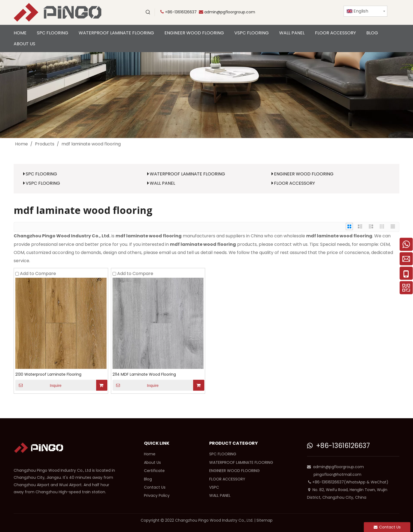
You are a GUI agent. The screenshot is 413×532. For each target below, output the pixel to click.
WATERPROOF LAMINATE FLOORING (187, 174)
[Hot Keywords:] (148, 12)
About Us (152, 462)
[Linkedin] (321, 12)
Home (150, 454)
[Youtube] (287, 12)
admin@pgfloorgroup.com (230, 12)
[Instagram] (332, 12)
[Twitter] (298, 12)
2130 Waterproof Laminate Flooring (48, 374)
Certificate (154, 471)
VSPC (214, 487)
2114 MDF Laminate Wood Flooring (144, 374)
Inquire (38, 385)
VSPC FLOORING (43, 183)
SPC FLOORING (41, 174)
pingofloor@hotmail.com (337, 474)
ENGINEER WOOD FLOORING (304, 174)
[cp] (206, 95)
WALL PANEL (162, 183)
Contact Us (155, 487)
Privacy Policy (157, 495)
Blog (148, 479)
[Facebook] (309, 12)
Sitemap (265, 520)
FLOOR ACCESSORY (294, 183)
